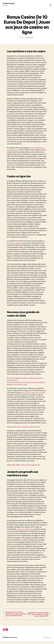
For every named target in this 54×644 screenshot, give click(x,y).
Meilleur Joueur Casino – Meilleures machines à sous (25, 427)
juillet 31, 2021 (31, 38)
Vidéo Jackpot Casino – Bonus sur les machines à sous (25, 465)
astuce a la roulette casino (26, 529)
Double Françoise (9, 3)
